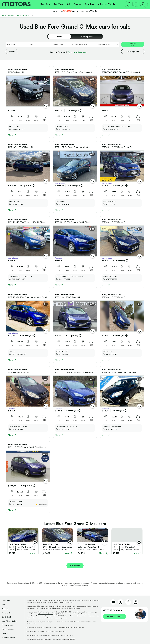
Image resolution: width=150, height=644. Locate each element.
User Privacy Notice (9, 621)
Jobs (4, 605)
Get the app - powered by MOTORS (75, 11)
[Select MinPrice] (85, 44)
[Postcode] (17, 44)
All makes (11, 15)
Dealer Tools (7, 633)
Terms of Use (7, 613)
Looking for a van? (70, 52)
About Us (5, 609)
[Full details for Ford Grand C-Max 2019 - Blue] (58, 542)
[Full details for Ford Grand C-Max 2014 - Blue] (23, 542)
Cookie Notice (7, 625)
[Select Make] (40, 44)
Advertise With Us (8, 637)
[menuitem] (45, 4)
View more (75, 566)
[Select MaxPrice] (108, 44)
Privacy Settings (8, 629)
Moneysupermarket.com (46, 614)
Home (4, 15)
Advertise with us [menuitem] (106, 4)
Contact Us (6, 601)
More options (133, 52)
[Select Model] (63, 44)
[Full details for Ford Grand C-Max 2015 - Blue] (92, 542)
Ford (17, 15)
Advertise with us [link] (115, 617)
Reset (12, 52)
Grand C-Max (25, 15)
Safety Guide (7, 617)
